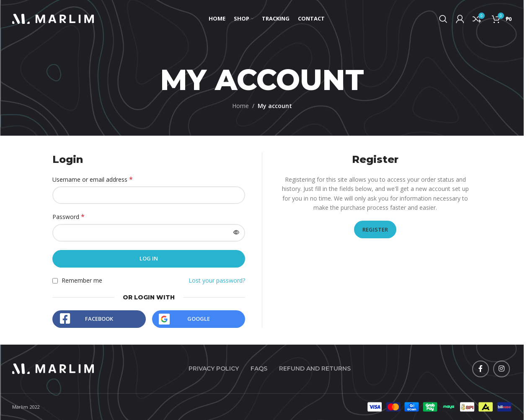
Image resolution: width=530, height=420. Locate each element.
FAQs (259, 368)
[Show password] (236, 233)
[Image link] (53, 368)
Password (69, 217)
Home (240, 106)
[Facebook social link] (481, 369)
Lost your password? (217, 280)
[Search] (443, 19)
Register (375, 229)
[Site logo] (53, 18)
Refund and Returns (315, 368)
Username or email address (93, 179)
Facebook (99, 319)
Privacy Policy (214, 368)
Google (199, 319)
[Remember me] (55, 281)
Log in (149, 258)
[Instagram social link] (502, 369)
